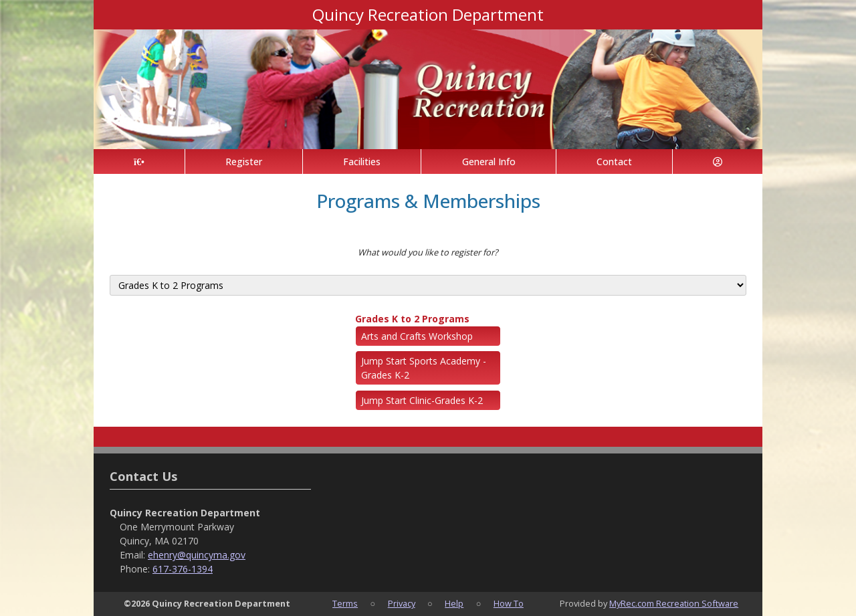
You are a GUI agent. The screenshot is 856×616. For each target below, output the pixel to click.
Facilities (362, 162)
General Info (489, 162)
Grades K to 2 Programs (412, 319)
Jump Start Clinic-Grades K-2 (422, 400)
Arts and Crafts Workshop (417, 336)
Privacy (402, 603)
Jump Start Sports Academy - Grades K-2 (424, 368)
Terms (345, 603)
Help (454, 603)
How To (509, 603)
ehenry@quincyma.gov (197, 555)
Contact (614, 162)
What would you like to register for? (428, 252)
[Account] (718, 162)
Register (244, 162)
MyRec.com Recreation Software (674, 603)
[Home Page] (139, 162)
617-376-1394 (183, 569)
